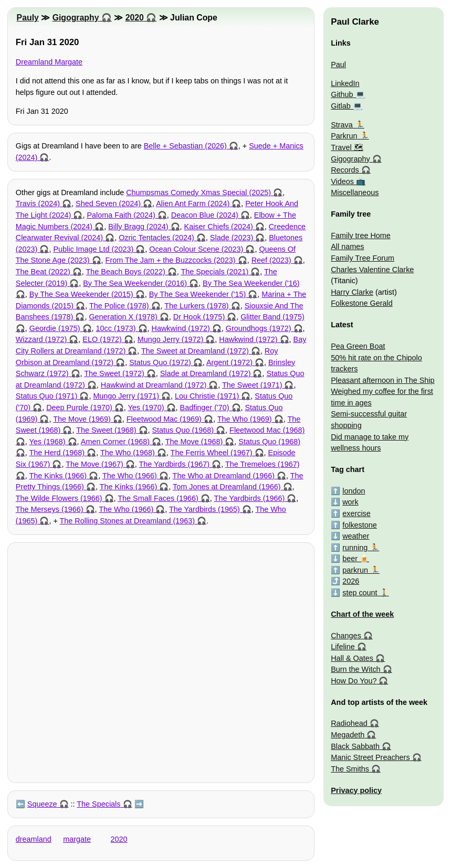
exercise (356, 513)
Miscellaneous (355, 192)
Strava (342, 125)
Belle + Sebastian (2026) (185, 146)
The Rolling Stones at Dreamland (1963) (128, 521)
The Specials (98, 804)
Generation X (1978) (123, 317)
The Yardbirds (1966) (250, 498)
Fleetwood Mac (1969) (164, 419)
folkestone (360, 525)
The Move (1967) (95, 464)
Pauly (28, 18)
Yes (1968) (48, 442)
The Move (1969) (82, 419)
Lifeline (343, 647)
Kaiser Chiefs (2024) (219, 227)
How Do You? (354, 681)
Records (345, 170)
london (354, 491)
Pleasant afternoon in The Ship (382, 380)
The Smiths (350, 769)
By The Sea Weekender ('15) (198, 294)
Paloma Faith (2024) (121, 215)
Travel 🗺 (347, 147)
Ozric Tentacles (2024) (156, 238)
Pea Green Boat (358, 346)
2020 (135, 18)
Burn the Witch (355, 669)
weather (356, 536)
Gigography (76, 18)
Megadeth (348, 735)
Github (342, 94)
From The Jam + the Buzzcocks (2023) (171, 260)
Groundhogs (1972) (259, 328)
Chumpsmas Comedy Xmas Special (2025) (198, 192)
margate (77, 839)
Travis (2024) (38, 203)
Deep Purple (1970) (79, 408)
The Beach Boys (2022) (126, 272)
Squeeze (42, 804)
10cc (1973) (116, 328)
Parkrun (344, 136)
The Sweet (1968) (106, 430)
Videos (342, 181)
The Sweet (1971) (252, 385)
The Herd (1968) (57, 453)
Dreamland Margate (49, 62)
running (355, 548)
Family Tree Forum (363, 258)
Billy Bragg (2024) (138, 227)
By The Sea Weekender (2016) (135, 283)
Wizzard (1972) (41, 339)
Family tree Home (361, 235)
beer (350, 559)
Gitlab (341, 106)
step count (360, 593)
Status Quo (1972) (160, 362)
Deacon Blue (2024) (205, 215)
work (350, 502)
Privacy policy (356, 790)
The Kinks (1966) (58, 476)
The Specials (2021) (214, 272)
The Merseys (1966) (50, 509)
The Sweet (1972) (114, 373)
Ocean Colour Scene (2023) (196, 249)
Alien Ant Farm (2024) (193, 203)
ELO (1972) (102, 339)
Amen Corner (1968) (115, 442)
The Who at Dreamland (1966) (224, 476)
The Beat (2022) (43, 272)
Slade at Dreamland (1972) (206, 373)
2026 (351, 581)
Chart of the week (362, 614)
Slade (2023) (232, 238)
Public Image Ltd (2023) (93, 249)
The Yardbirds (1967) (174, 464)
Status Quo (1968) (183, 430)
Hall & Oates (352, 658)
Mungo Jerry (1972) (171, 339)
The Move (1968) (194, 442)
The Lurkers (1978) (196, 306)
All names (347, 247)
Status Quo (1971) (47, 396)
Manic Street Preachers (370, 757)
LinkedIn (345, 83)
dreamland (34, 839)
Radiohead (349, 723)
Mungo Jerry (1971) (126, 396)
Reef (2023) (271, 260)
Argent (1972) (229, 362)
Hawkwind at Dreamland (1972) (154, 385)
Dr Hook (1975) (199, 317)
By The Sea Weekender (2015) (81, 294)
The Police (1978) (119, 306)
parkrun (355, 570)
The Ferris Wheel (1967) (212, 453)
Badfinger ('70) (205, 408)
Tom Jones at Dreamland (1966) (227, 487)
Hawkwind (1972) (181, 328)
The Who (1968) (128, 453)
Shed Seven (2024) (108, 203)
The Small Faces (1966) (158, 498)
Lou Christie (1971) (207, 396)
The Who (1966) (130, 476)
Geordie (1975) (55, 328)
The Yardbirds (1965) (204, 509)
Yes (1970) (146, 408)
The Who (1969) (245, 419)
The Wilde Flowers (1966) (59, 498)
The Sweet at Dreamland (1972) (195, 351)
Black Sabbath (355, 746)
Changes (346, 636)
